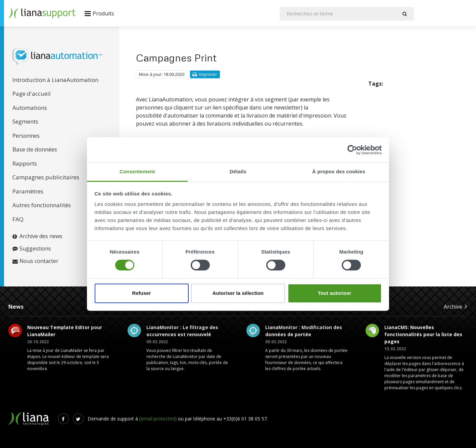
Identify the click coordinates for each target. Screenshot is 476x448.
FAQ (18, 219)
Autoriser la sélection (238, 293)
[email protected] (158, 419)
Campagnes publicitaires (46, 177)
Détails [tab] (238, 171)
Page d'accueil (32, 94)
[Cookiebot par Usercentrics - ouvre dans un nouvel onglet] (352, 150)
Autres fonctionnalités (42, 205)
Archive (456, 306)
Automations (30, 108)
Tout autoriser (335, 293)
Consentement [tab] (137, 171)
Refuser (142, 293)
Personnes (26, 136)
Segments (25, 121)
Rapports (25, 163)
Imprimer (205, 74)
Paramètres (28, 191)
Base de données (35, 149)
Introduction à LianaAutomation (55, 80)
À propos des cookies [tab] (339, 171)
